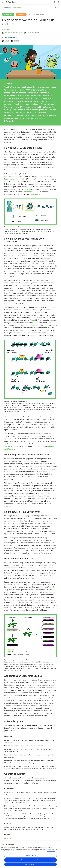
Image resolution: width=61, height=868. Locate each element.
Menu (57, 8)
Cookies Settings (31, 857)
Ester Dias (8, 839)
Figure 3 (51, 587)
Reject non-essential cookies (30, 861)
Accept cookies (30, 865)
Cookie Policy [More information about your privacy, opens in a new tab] (51, 852)
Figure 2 (33, 320)
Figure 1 (39, 176)
